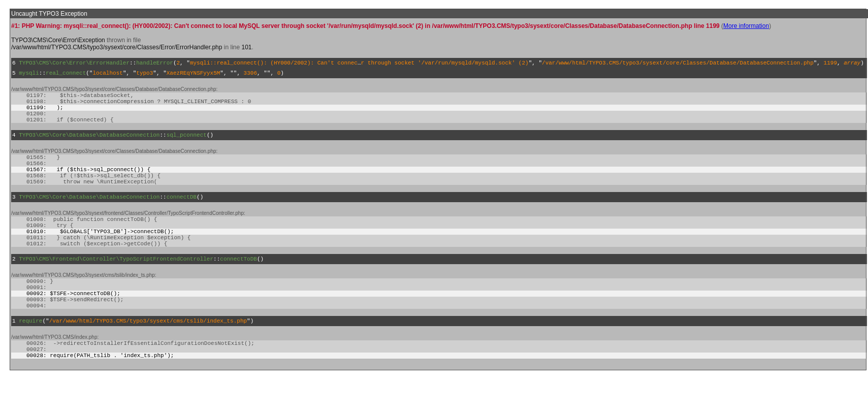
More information (746, 26)
